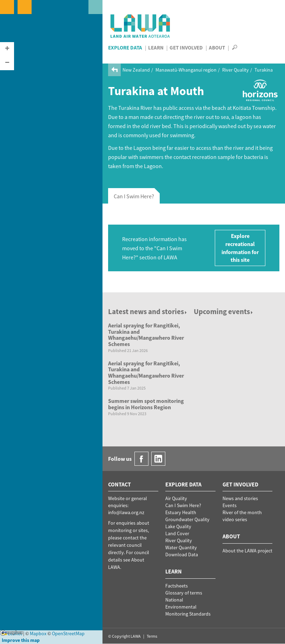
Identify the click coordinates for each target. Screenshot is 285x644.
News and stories (240, 498)
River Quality (236, 70)
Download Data (182, 555)
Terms (152, 636)
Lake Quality (178, 526)
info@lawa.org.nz (126, 512)
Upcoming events (224, 311)
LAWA (141, 26)
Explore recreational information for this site (240, 248)
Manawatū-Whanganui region (186, 70)
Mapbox (11, 633)
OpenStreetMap (68, 633)
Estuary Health (181, 512)
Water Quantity (181, 547)
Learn (156, 48)
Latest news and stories (148, 311)
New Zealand (136, 70)
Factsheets (177, 586)
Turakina (264, 70)
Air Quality (176, 498)
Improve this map (21, 640)
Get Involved (186, 48)
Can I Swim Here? (183, 505)
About (217, 48)
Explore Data (125, 48)
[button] (7, 49)
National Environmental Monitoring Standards (188, 607)
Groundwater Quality (187, 519)
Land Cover (177, 533)
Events (230, 505)
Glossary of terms (184, 593)
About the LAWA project (247, 551)
